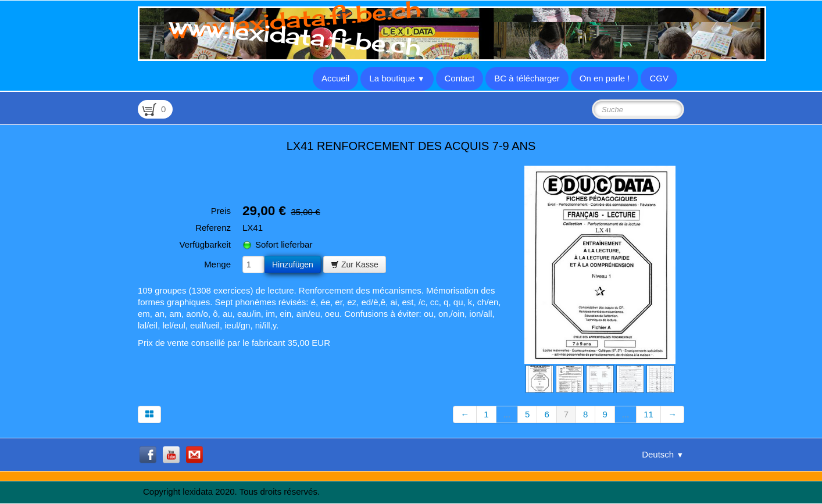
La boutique (397, 78)
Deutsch (663, 454)
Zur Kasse (355, 264)
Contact (460, 78)
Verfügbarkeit (205, 244)
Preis (221, 211)
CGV (659, 78)
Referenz (213, 228)
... (507, 414)
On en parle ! (605, 78)
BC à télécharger (527, 78)
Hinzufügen (293, 264)
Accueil (335, 78)
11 (648, 414)
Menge (217, 264)
